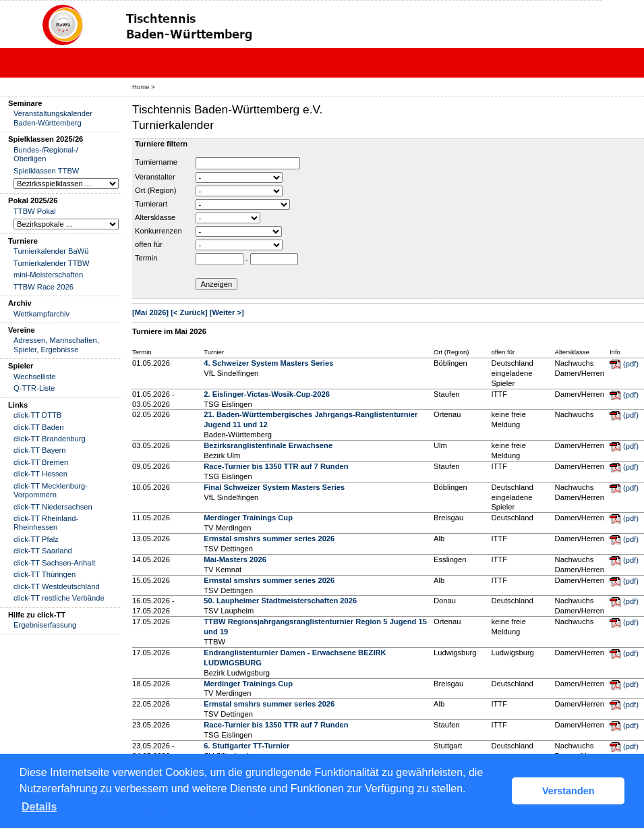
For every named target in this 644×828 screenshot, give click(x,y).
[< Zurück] (189, 312)
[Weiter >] (227, 312)
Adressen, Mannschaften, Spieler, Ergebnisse (56, 344)
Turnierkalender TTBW (52, 263)
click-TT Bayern (40, 450)
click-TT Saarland (43, 551)
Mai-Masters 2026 (235, 559)
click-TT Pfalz (36, 539)
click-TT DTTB (37, 415)
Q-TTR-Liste (34, 388)
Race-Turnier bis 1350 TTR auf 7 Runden (276, 466)
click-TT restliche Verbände (59, 598)
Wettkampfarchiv (41, 314)
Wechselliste (35, 377)
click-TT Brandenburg (50, 439)
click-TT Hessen (40, 474)
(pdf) (631, 364)
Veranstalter (155, 177)
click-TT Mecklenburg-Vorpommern (51, 490)
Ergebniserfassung (45, 625)
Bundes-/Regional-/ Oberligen (46, 154)
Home (141, 87)
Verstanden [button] (568, 791)
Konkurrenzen (158, 231)
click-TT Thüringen (45, 574)
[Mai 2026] (150, 312)
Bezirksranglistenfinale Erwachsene (268, 445)
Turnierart (151, 204)
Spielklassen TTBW (46, 171)
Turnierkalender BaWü (51, 251)
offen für (149, 244)
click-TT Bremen (41, 462)
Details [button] (39, 807)
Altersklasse (155, 217)
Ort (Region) (156, 190)
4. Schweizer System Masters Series (268, 363)
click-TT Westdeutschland (57, 586)
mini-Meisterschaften (48, 275)
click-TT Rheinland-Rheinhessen (46, 523)
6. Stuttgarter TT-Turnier (246, 746)
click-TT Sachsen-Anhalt (54, 563)
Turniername (156, 162)
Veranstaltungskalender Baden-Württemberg (53, 118)
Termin (146, 258)
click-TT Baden (38, 427)
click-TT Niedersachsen (53, 507)
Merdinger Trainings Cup (248, 518)
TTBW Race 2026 (43, 287)
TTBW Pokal (35, 211)
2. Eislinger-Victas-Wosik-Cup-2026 (267, 394)
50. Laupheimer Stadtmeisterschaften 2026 (280, 601)
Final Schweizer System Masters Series (274, 487)
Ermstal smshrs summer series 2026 (269, 539)
